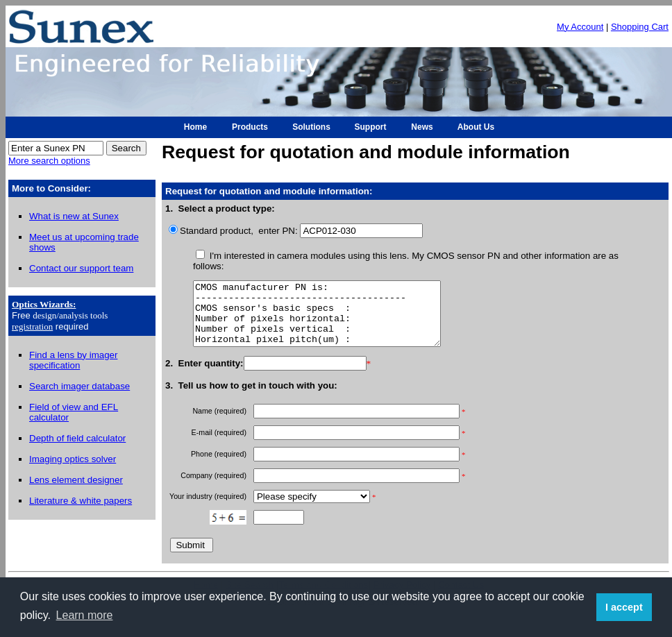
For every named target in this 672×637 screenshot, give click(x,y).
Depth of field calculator (77, 438)
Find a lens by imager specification (73, 360)
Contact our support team (81, 268)
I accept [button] (624, 607)
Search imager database (79, 386)
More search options (49, 161)
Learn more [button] (85, 615)
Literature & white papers (81, 501)
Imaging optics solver (73, 459)
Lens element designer (76, 480)
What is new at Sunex (74, 216)
